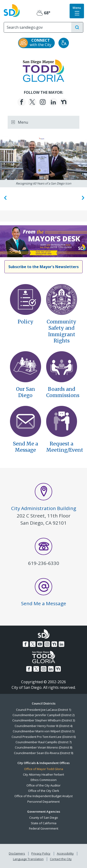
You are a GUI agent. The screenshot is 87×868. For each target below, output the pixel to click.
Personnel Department (43, 802)
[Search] (38, 27)
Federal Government (44, 828)
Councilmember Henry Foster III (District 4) (43, 726)
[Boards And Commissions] (62, 366)
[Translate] (64, 43)
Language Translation (28, 859)
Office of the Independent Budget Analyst (43, 796)
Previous (5, 197)
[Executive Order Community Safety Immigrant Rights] (62, 299)
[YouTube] (40, 644)
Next (82, 197)
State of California (44, 823)
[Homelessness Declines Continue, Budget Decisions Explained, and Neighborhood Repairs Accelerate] (43, 241)
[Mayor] (43, 70)
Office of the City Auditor (43, 785)
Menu (20, 122)
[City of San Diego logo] (12, 10)
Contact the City (61, 859)
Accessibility (65, 853)
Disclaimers (17, 853)
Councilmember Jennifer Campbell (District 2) (43, 715)
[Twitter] (32, 102)
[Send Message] (26, 421)
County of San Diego (44, 818)
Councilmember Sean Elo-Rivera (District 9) (43, 753)
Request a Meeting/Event (65, 447)
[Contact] (62, 421)
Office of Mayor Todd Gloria (44, 769)
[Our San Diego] (26, 366)
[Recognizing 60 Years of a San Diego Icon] (43, 158)
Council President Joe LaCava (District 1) (43, 710)
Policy (26, 322)
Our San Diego (26, 392)
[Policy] (26, 299)
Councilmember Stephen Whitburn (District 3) (44, 720)
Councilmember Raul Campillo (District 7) (43, 742)
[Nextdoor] (64, 102)
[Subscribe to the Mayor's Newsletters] (43, 267)
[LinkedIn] (53, 102)
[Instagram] (43, 102)
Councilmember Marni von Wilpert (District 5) (44, 731)
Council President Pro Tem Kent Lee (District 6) (44, 737)
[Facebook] (22, 102)
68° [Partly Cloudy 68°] (43, 13)
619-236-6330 (44, 563)
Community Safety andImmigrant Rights (61, 331)
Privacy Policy (41, 853)
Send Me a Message (26, 447)
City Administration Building (44, 508)
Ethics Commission (44, 780)
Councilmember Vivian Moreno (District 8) (43, 747)
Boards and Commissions (63, 392)
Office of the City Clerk (44, 791)
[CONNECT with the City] (36, 43)
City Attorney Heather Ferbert (43, 774)
